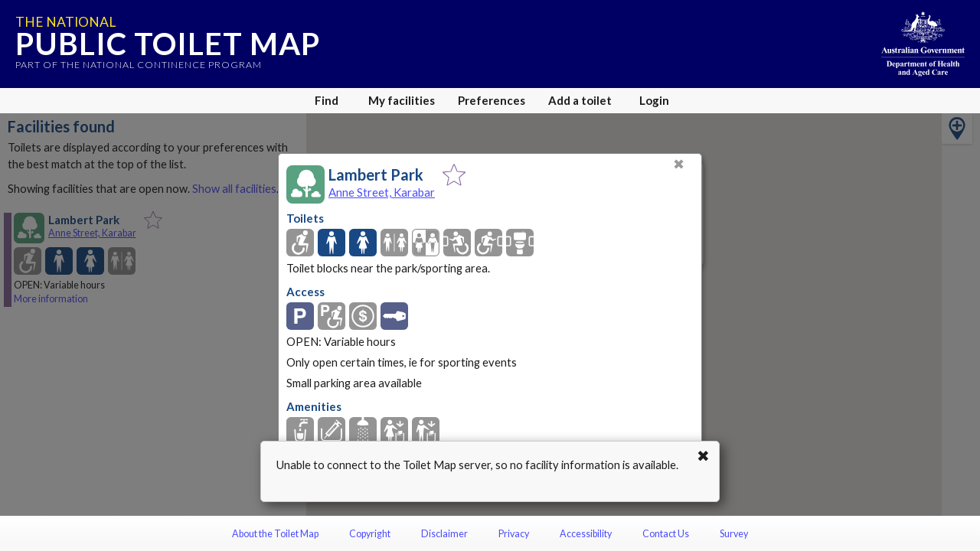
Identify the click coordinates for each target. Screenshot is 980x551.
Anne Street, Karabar (382, 192)
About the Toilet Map (275, 534)
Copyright (370, 534)
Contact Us (666, 534)
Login (654, 100)
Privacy (514, 534)
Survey (734, 534)
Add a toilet (580, 100)
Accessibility (586, 534)
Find (327, 100)
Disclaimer (444, 534)
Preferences (492, 100)
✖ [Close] (679, 164)
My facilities (402, 100)
